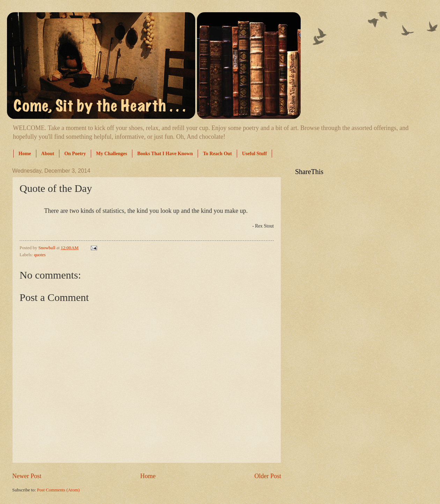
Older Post (268, 476)
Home (25, 154)
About (48, 154)
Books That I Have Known (165, 154)
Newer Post (27, 476)
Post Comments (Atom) (58, 490)
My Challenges (112, 154)
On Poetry (75, 154)
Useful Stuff (254, 154)
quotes (40, 255)
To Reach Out (217, 154)
